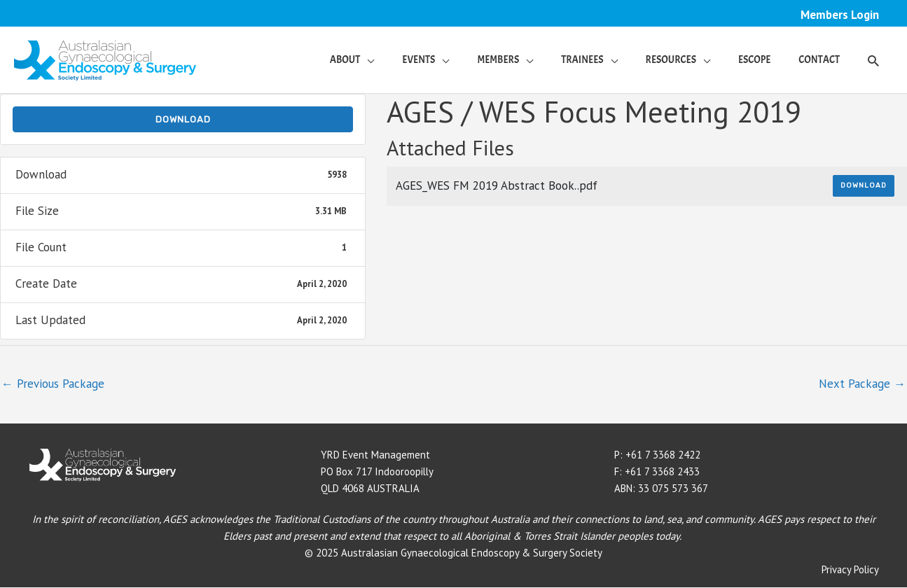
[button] (873, 60)
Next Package (862, 384)
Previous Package (53, 384)
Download (183, 119)
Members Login (839, 15)
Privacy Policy (850, 570)
